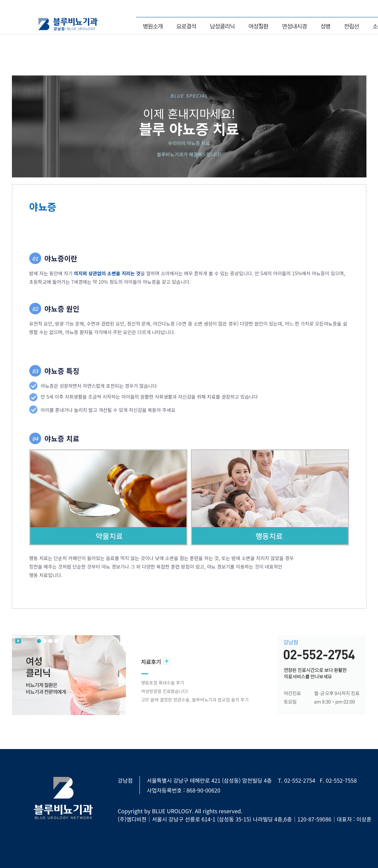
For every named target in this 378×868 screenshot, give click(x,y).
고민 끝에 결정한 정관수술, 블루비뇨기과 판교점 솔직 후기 (195, 700)
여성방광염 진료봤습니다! (165, 691)
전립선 (351, 26)
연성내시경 (294, 26)
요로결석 (186, 26)
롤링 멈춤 (18, 641)
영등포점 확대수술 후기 (163, 683)
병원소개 (153, 26)
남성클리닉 (222, 26)
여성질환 (258, 26)
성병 (325, 26)
